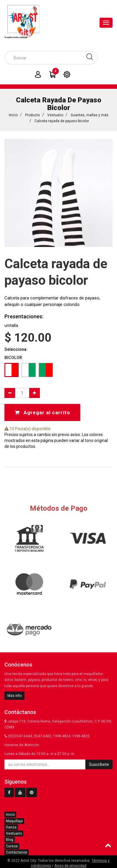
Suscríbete (99, 764)
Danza (11, 827)
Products (32, 115)
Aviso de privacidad (70, 866)
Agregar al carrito (42, 412)
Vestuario (55, 115)
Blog (10, 840)
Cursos (12, 846)
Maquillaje (14, 821)
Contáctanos (17, 852)
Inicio (13, 115)
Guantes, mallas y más (90, 115)
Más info (14, 696)
